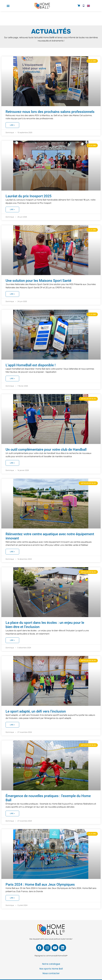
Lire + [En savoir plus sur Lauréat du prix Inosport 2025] (12, 209)
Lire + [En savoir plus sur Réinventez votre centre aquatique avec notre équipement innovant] (12, 552)
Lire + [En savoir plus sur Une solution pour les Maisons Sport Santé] (12, 294)
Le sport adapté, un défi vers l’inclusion (36, 711)
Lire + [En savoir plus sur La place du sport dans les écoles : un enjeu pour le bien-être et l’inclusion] (12, 640)
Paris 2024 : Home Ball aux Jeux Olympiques (40, 884)
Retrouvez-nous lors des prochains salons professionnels (50, 112)
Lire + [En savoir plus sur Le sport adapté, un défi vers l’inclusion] (12, 725)
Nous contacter (51, 973)
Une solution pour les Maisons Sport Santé (38, 281)
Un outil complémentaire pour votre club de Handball (46, 449)
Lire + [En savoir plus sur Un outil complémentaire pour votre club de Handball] (12, 463)
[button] (8, 6)
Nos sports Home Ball (51, 969)
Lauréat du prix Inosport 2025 (29, 196)
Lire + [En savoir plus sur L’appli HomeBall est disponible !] (12, 379)
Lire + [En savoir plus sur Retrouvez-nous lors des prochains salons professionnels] (12, 125)
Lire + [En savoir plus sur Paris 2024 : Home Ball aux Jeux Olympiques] (12, 898)
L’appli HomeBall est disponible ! (31, 365)
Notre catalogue (51, 964)
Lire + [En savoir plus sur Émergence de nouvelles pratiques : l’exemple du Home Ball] (12, 813)
